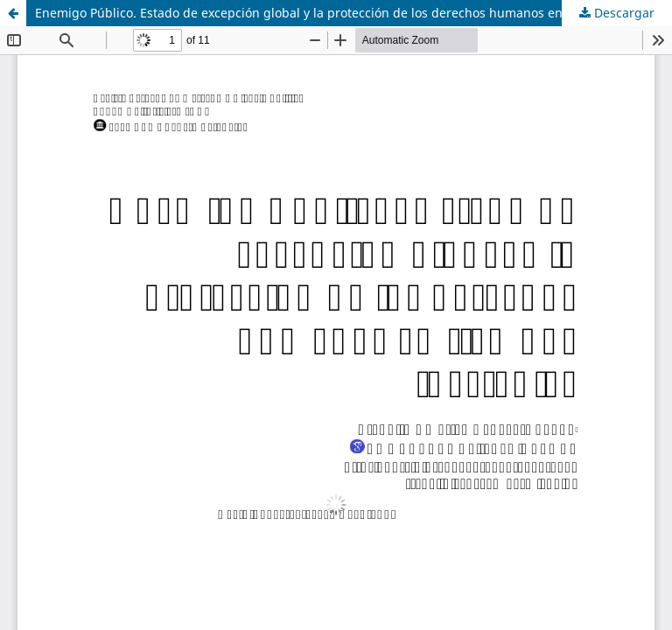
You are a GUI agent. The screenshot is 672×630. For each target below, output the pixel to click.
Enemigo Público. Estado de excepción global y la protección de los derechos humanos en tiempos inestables (353, 13)
